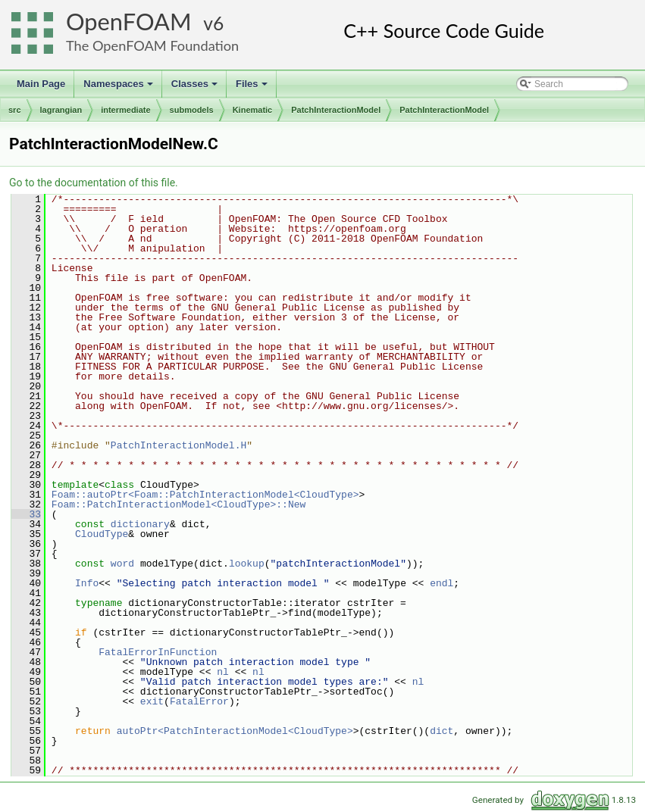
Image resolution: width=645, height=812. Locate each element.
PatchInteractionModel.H (178, 445)
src (15, 110)
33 (26, 514)
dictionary (140, 524)
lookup (247, 564)
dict (441, 731)
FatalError (199, 701)
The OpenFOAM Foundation (152, 45)
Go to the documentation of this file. (94, 183)
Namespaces (119, 88)
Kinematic (253, 110)
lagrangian (61, 110)
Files (253, 88)
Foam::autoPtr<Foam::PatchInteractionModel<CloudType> (205, 495)
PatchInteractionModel (336, 110)
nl (223, 672)
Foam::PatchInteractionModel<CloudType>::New (178, 504)
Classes (196, 88)
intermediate (125, 110)
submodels (192, 110)
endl (441, 583)
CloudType (102, 534)
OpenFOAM (129, 22)
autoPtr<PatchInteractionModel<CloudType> (235, 731)
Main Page (41, 84)
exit (152, 701)
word (122, 564)
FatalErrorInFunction (158, 652)
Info (87, 583)
